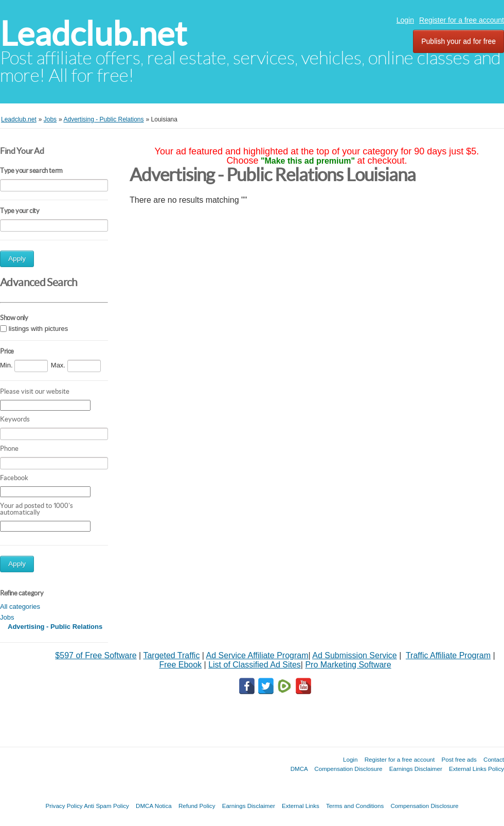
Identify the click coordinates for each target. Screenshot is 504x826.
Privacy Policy (64, 806)
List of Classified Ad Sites (255, 665)
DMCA (299, 769)
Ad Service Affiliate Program (257, 655)
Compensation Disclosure (348, 769)
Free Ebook (180, 665)
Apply (17, 259)
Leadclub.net (93, 34)
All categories (20, 607)
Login (405, 20)
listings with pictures (39, 329)
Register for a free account (462, 20)
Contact (494, 759)
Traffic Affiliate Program (448, 655)
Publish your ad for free (458, 41)
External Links (301, 806)
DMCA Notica (154, 806)
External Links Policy (476, 769)
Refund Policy (197, 806)
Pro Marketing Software (348, 665)
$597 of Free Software (96, 655)
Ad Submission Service (355, 655)
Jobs (7, 617)
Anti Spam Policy (106, 806)
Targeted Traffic (171, 655)
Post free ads (459, 759)
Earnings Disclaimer (416, 769)
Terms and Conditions (355, 806)
